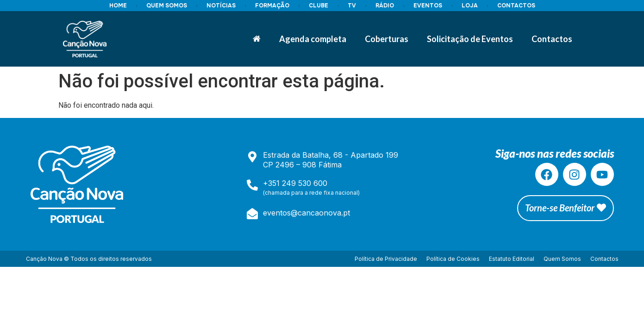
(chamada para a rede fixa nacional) (311, 193)
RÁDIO (385, 6)
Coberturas (387, 39)
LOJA (470, 6)
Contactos (552, 39)
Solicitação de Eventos (470, 39)
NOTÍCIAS (221, 6)
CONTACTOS (516, 6)
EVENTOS (428, 6)
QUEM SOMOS (167, 6)
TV (352, 6)
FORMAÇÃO (272, 6)
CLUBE (319, 6)
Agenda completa (313, 39)
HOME (118, 6)
